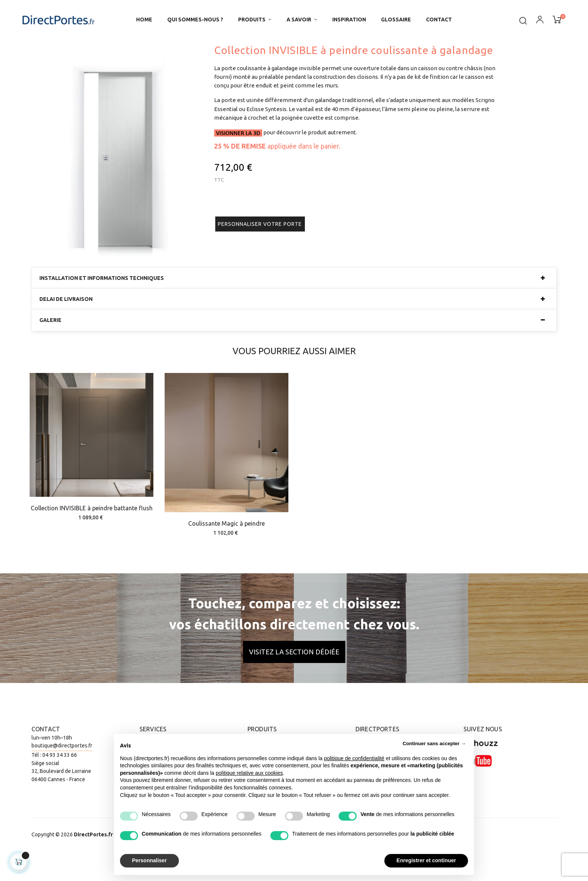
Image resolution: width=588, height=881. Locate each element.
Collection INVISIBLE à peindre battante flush (92, 537)
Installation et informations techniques (102, 307)
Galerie (50, 350)
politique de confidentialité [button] (354, 758)
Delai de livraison (66, 328)
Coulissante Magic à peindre (226, 553)
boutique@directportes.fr (62, 775)
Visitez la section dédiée (294, 681)
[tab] (294, 307)
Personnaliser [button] (149, 860)
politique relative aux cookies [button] (249, 773)
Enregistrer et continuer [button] (426, 860)
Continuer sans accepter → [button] (434, 743)
